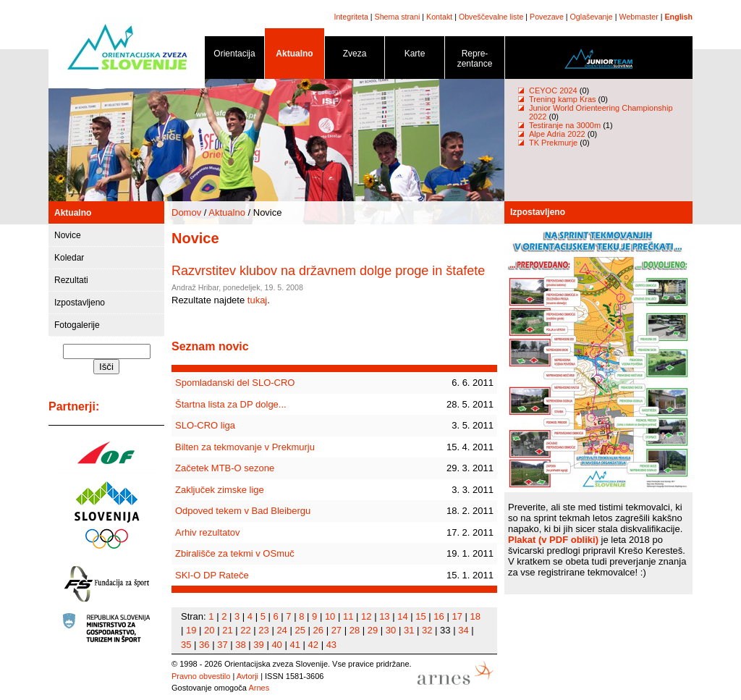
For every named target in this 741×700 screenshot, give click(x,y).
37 (222, 645)
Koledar (69, 258)
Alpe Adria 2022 (557, 134)
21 (227, 630)
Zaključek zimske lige (220, 490)
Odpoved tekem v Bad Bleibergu (243, 511)
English (679, 17)
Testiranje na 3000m (566, 125)
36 (204, 645)
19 (191, 630)
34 (463, 630)
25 (300, 630)
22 (245, 630)
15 (420, 616)
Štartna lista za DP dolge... (231, 404)
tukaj (257, 300)
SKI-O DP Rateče (212, 575)
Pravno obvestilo (201, 676)
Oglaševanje (592, 17)
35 (186, 645)
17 (457, 616)
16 (439, 616)
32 (427, 630)
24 (281, 630)
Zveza (355, 56)
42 (313, 645)
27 (336, 630)
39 (258, 645)
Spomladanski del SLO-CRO (235, 383)
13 (384, 616)
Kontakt (439, 17)
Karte (415, 56)
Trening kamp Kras (563, 99)
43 (331, 645)
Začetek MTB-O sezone (225, 468)
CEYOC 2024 (553, 90)
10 (330, 616)
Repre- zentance (475, 61)
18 (475, 616)
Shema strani (398, 17)
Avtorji (247, 676)
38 (240, 645)
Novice (68, 235)
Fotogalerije (77, 325)
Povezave (547, 17)
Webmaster (639, 17)
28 (355, 630)
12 (366, 616)
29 (373, 630)
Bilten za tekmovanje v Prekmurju (245, 447)
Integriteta (351, 17)
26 (318, 630)
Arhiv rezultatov (208, 532)
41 (295, 645)
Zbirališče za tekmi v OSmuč (235, 553)
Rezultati (71, 280)
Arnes (259, 688)
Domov (186, 212)
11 (348, 616)
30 (391, 630)
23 (263, 630)
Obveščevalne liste (491, 17)
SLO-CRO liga (205, 425)
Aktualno (295, 56)
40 (276, 645)
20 (209, 630)
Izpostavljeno (80, 303)
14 (402, 616)
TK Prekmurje (553, 143)
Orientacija (234, 56)
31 (409, 630)
